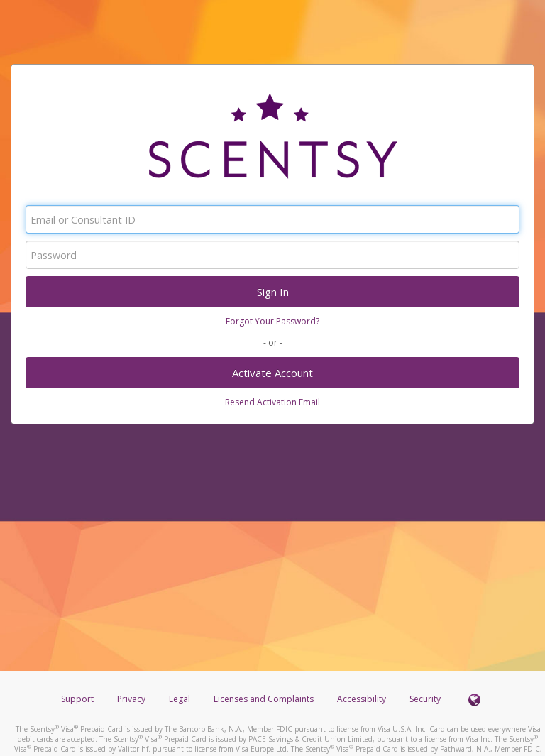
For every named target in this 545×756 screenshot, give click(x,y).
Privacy (131, 699)
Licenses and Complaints (265, 699)
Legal (180, 699)
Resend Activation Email (272, 402)
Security (425, 699)
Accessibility (362, 699)
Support (77, 699)
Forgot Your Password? (272, 321)
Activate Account (272, 373)
